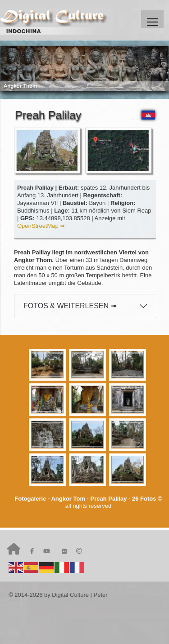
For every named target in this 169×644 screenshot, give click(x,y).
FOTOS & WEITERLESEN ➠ (70, 306)
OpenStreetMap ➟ (41, 226)
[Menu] (152, 19)
